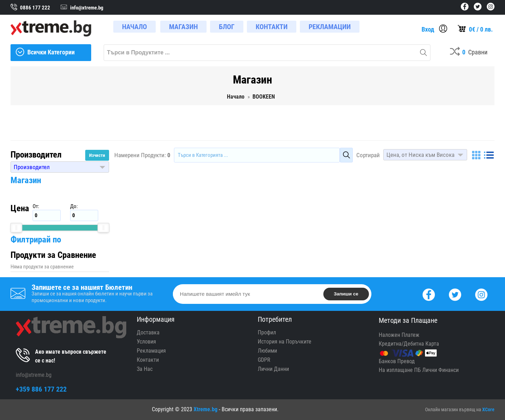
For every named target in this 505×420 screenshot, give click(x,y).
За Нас (145, 369)
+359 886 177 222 (41, 389)
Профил (267, 332)
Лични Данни (273, 369)
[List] (489, 155)
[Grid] (476, 155)
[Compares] (469, 53)
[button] (60, 167)
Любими (267, 351)
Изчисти (97, 155)
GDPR (264, 360)
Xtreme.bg (206, 409)
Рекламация (151, 351)
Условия (146, 342)
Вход (428, 29)
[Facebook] (429, 294)
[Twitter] (455, 294)
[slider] (16, 228)
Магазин (26, 180)
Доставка (148, 332)
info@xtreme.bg (34, 375)
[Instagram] (481, 294)
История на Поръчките (285, 342)
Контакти (148, 360)
